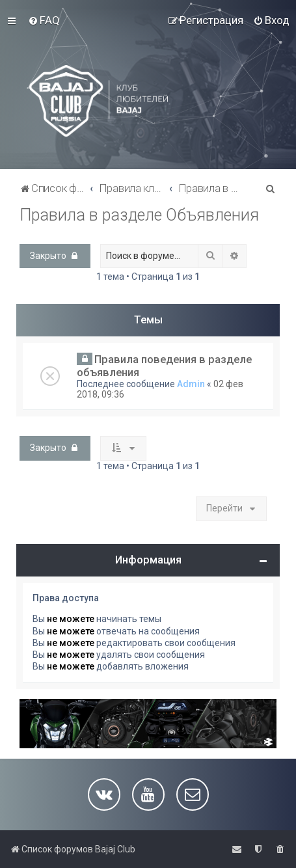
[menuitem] (44, 20)
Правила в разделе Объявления (139, 215)
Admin (191, 384)
